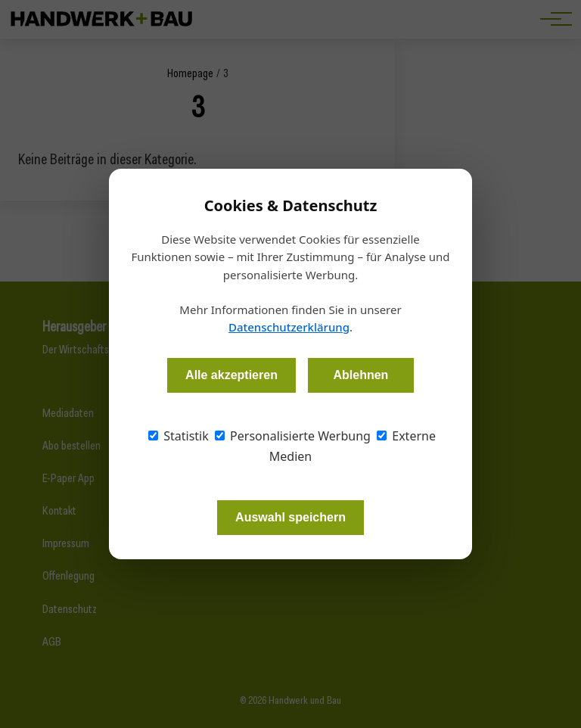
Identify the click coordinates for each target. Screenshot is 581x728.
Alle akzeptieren (231, 375)
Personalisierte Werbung (293, 436)
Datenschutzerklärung (289, 327)
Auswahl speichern (290, 517)
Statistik (179, 436)
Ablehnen (360, 375)
